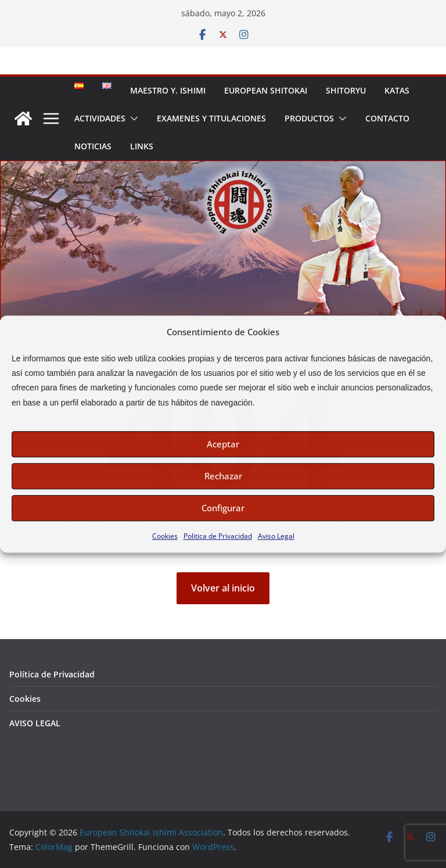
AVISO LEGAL (35, 723)
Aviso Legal (276, 536)
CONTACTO (387, 118)
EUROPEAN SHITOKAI (266, 90)
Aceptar (223, 444)
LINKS (142, 146)
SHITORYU (346, 90)
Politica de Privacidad (218, 536)
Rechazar (223, 476)
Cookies (165, 536)
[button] (132, 119)
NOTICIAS (93, 146)
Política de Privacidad (52, 674)
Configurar (223, 508)
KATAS (397, 90)
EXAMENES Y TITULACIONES (211, 118)
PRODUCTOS (309, 118)
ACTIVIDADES (100, 118)
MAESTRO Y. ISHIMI (168, 90)
